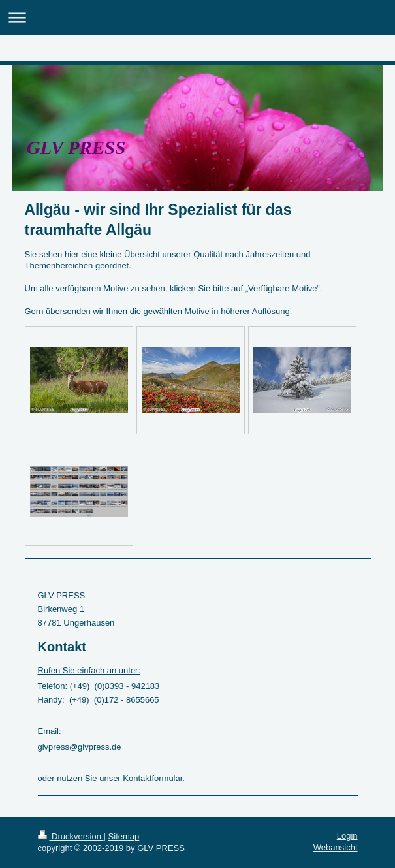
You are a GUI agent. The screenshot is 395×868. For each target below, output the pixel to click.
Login (347, 836)
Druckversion (71, 836)
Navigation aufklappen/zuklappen (197, 17)
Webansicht (336, 847)
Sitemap (124, 836)
